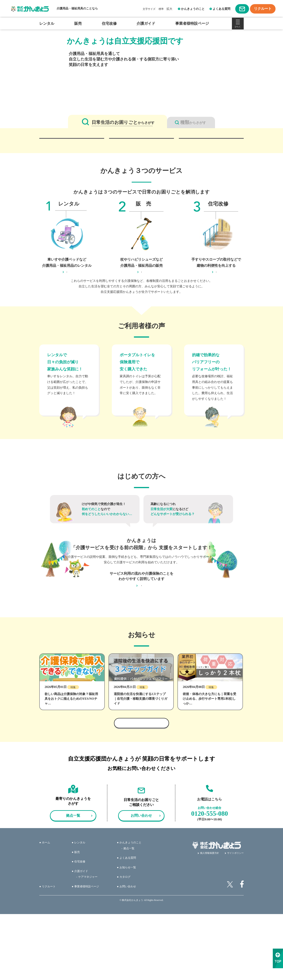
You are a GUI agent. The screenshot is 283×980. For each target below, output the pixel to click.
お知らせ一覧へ (141, 789)
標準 (161, 9)
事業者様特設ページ (192, 23)
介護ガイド (146, 23)
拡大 (169, 9)
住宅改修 (109, 23)
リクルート (49, 952)
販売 (78, 23)
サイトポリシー (235, 919)
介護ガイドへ (141, 647)
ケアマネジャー (88, 943)
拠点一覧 (129, 914)
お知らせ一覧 (128, 933)
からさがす (123, 122)
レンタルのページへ (67, 322)
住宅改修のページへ (216, 322)
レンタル (47, 23)
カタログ (125, 943)
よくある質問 (221, 9)
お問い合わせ (128, 952)
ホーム (46, 908)
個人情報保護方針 (209, 919)
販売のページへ (141, 322)
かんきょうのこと (193, 9)
